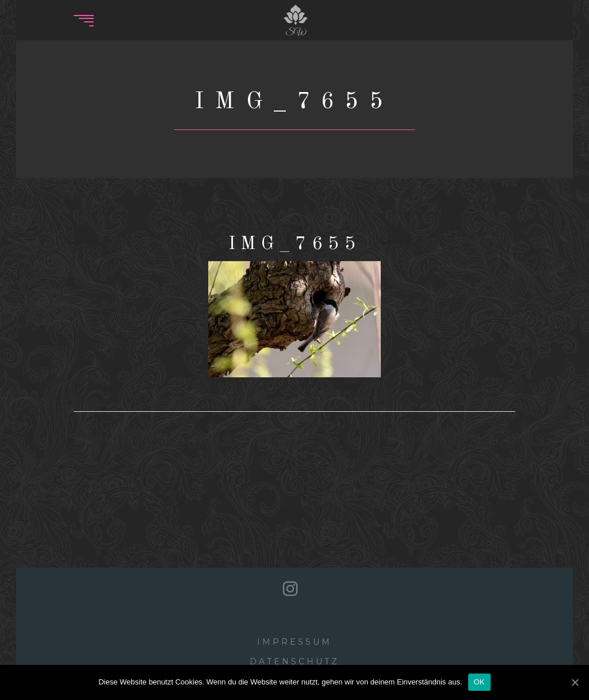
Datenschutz (294, 661)
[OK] (575, 682)
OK (479, 682)
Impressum (294, 642)
